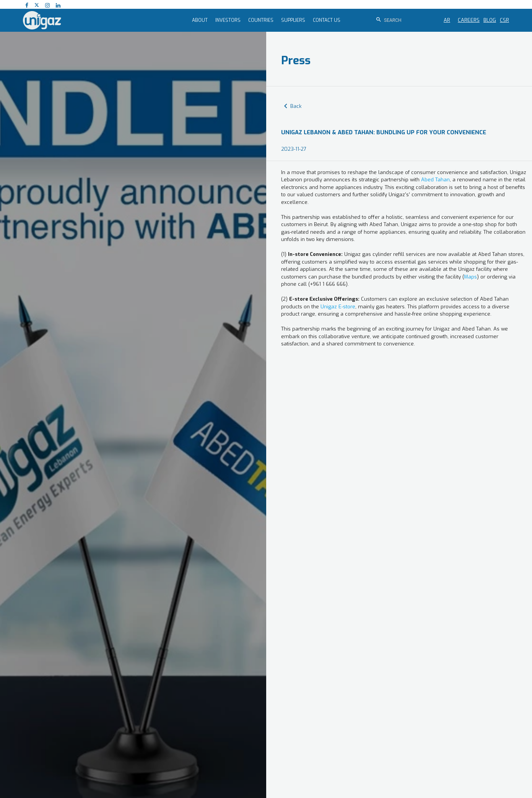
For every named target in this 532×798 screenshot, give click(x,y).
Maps (470, 277)
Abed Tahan (435, 180)
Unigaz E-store (338, 307)
